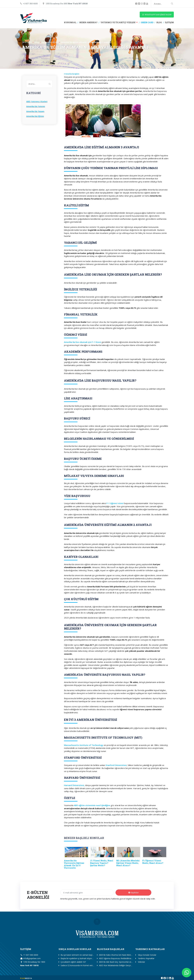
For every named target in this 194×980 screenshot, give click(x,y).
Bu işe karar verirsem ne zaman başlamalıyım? (81, 955)
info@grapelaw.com (30, 958)
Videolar (141, 962)
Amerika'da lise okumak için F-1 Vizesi (83, 342)
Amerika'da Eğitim (35, 116)
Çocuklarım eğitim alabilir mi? (73, 962)
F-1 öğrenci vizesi (115, 503)
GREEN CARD (147, 22)
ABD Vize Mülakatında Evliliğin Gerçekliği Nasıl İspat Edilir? (124, 965)
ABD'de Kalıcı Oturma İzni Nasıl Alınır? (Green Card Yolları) (124, 955)
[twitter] (139, 4)
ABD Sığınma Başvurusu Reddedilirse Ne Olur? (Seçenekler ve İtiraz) (128, 958)
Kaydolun (134, 893)
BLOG (159, 22)
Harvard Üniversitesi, (74, 785)
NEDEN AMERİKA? (88, 22)
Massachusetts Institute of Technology (84, 745)
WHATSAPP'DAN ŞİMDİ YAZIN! (157, 15)
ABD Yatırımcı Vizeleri (37, 101)
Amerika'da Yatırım (36, 106)
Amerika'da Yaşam (35, 111)
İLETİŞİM (169, 22)
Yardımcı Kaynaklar (146, 958)
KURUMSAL (70, 22)
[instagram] (142, 4)
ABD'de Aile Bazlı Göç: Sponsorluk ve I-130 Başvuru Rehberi (125, 962)
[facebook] (137, 4)
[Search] (164, 4)
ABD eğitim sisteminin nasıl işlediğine (92, 805)
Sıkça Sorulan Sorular (147, 955)
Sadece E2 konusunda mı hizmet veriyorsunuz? (81, 965)
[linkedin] (145, 4)
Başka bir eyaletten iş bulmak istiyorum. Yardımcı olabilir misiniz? (89, 958)
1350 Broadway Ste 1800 (65, 4)
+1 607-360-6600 (29, 4)
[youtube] (148, 4)
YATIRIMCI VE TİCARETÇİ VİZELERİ (118, 22)
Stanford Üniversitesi (116, 765)
